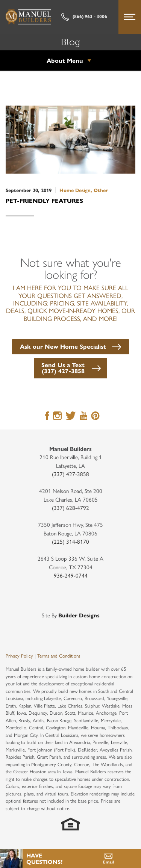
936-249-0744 (71, 575)
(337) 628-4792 (70, 507)
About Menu (65, 60)
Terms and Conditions (59, 656)
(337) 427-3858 (70, 474)
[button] (70, 346)
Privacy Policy (19, 656)
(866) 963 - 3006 (84, 17)
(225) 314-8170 (70, 541)
